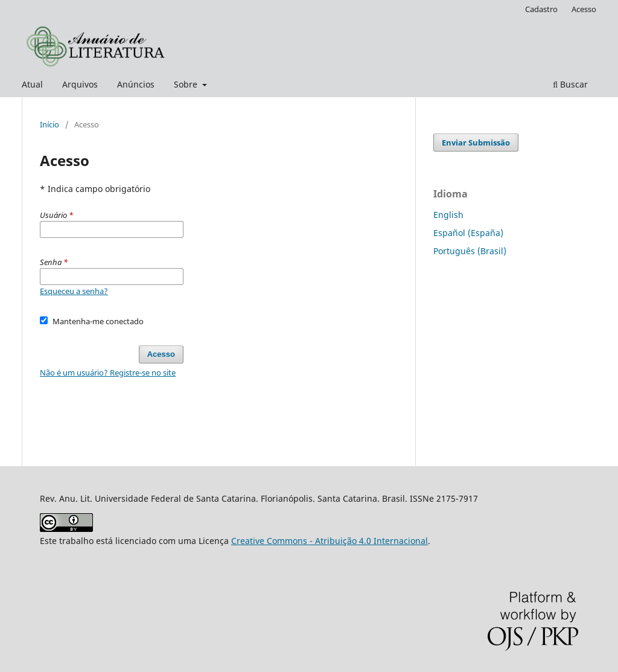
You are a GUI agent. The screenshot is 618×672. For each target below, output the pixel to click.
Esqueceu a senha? (74, 291)
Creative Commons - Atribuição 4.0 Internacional (330, 541)
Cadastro (541, 9)
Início (49, 124)
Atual (32, 84)
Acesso (584, 9)
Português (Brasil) (470, 251)
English (448, 215)
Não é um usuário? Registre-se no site (108, 373)
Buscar (570, 84)
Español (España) (468, 233)
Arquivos (80, 84)
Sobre (187, 84)
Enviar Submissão (476, 142)
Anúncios (136, 84)
